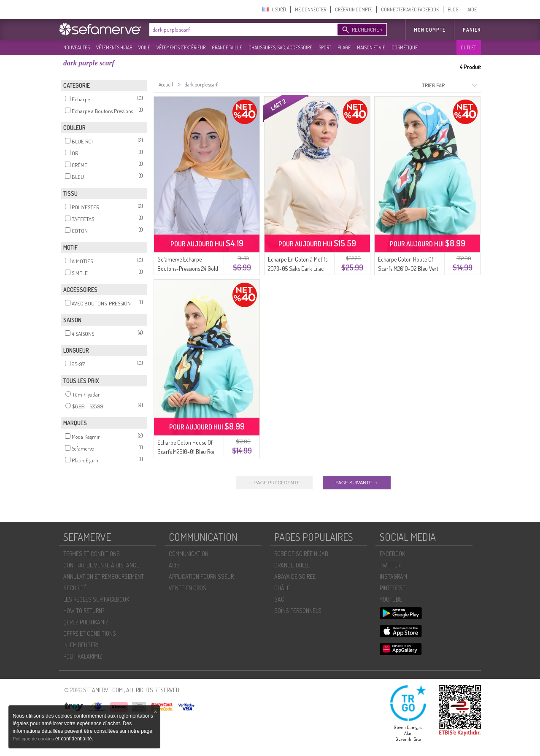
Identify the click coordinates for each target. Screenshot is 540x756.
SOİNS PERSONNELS (298, 611)
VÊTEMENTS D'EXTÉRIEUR (181, 47)
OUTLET (468, 47)
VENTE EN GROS (188, 588)
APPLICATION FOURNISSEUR (201, 576)
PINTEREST (393, 588)
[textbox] (241, 30)
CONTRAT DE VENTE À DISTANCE (101, 565)
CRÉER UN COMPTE (354, 9)
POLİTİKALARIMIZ (83, 656)
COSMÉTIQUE (405, 47)
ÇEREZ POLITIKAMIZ (86, 622)
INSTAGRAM (393, 576)
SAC (279, 599)
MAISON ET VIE (371, 47)
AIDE (472, 9)
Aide (174, 565)
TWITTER (390, 565)
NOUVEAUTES (77, 47)
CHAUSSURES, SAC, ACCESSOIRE (280, 47)
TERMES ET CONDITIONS (92, 554)
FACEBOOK (392, 554)
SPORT (325, 47)
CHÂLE (282, 588)
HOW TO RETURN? (84, 611)
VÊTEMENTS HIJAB (114, 47)
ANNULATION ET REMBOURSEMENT (104, 576)
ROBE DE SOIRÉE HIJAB (301, 554)
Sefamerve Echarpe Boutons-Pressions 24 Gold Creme (188, 269)
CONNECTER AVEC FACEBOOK (410, 9)
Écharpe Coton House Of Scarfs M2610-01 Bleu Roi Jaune (186, 452)
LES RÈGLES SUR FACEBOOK (96, 599)
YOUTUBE (391, 599)
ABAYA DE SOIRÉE (295, 576)
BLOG (453, 9)
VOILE (144, 47)
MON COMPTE (430, 30)
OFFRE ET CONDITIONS (90, 633)
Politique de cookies (34, 739)
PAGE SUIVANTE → (357, 483)
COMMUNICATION (189, 554)
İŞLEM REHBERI (81, 645)
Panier (472, 30)
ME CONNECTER (310, 9)
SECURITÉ (75, 588)
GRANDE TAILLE (227, 47)
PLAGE (344, 47)
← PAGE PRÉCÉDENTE (274, 483)
